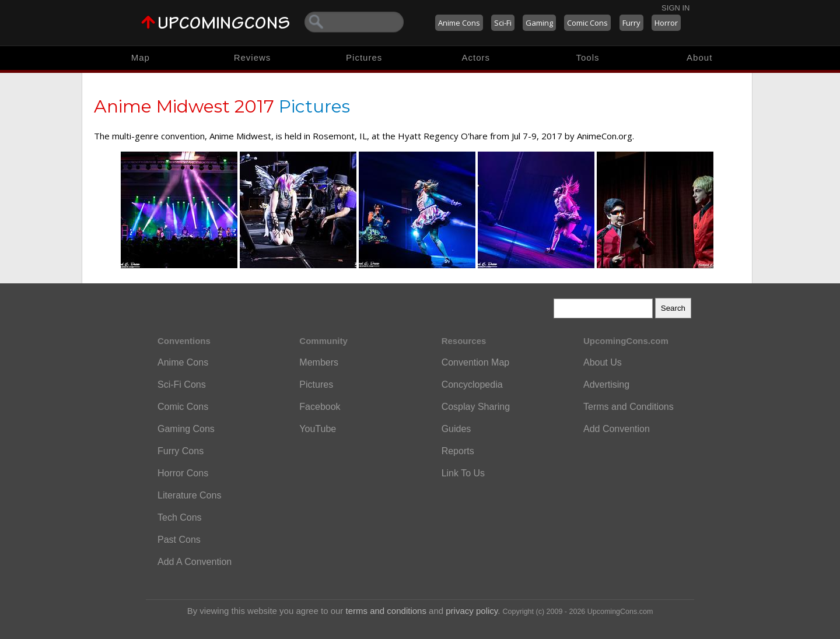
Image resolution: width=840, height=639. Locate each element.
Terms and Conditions (629, 407)
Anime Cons (459, 23)
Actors (476, 57)
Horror (666, 23)
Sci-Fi (503, 23)
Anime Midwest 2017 (184, 106)
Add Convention (617, 429)
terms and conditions (386, 611)
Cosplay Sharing (476, 407)
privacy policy (472, 611)
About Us (603, 362)
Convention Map (476, 362)
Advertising (606, 385)
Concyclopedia (472, 385)
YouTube (318, 429)
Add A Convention (195, 562)
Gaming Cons (186, 429)
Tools (588, 57)
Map (141, 57)
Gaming (539, 23)
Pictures (364, 57)
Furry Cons (181, 451)
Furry (631, 23)
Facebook (320, 407)
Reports (458, 451)
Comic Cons (587, 23)
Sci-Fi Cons (182, 385)
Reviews (253, 57)
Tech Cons (180, 517)
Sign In (675, 8)
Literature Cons (189, 495)
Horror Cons (183, 473)
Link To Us (463, 473)
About (699, 57)
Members (319, 362)
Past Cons (179, 540)
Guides (456, 429)
